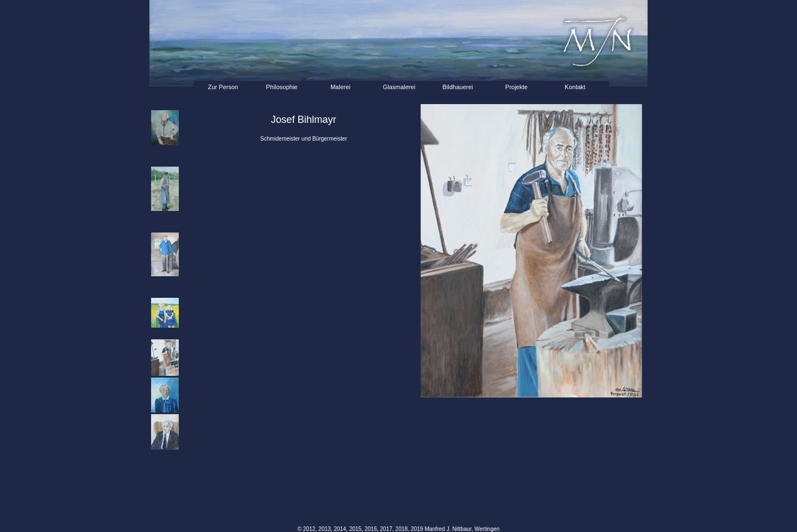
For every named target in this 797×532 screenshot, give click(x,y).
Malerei (340, 87)
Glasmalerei (399, 87)
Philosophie (282, 87)
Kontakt (575, 87)
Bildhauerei (457, 87)
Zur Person (223, 87)
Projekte (516, 87)
